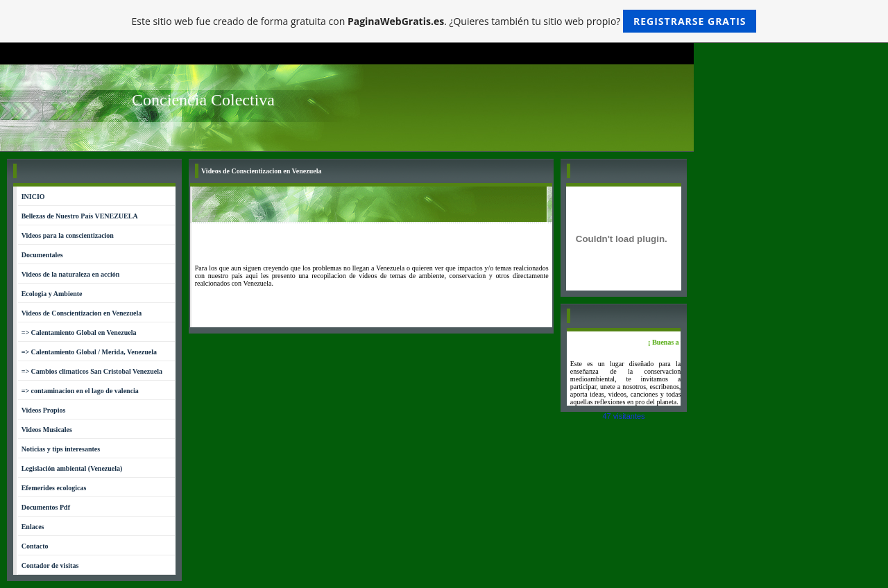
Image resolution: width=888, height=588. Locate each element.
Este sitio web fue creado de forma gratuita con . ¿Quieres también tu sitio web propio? (444, 21)
